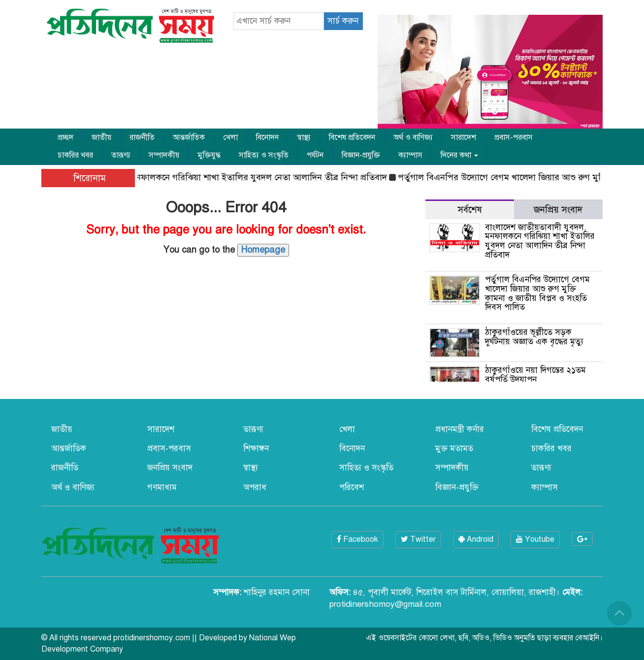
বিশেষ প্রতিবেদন (352, 137)
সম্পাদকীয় (164, 155)
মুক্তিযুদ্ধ (209, 155)
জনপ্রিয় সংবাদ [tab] (558, 210)
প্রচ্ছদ (65, 137)
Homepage (263, 250)
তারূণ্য (121, 155)
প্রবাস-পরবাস (514, 137)
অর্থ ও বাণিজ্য (413, 137)
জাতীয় (101, 137)
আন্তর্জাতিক (189, 137)
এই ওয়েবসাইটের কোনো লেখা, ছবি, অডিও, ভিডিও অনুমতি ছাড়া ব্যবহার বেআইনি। (484, 638)
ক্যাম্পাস (410, 155)
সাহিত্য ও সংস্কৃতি (264, 155)
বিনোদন (267, 137)
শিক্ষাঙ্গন (256, 448)
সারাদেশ (464, 137)
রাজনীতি (142, 137)
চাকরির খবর (75, 155)
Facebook (357, 539)
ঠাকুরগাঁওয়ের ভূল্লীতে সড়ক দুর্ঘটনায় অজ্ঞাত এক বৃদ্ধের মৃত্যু (534, 337)
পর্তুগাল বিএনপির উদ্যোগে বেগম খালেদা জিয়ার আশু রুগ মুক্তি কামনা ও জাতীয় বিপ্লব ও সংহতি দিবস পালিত (537, 293)
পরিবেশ (352, 487)
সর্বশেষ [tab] (470, 210)
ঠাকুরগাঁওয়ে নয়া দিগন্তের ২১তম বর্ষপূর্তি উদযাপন (535, 375)
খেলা (230, 137)
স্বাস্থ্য (304, 137)
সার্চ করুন (343, 21)
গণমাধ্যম (162, 487)
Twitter (418, 539)
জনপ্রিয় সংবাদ (170, 468)
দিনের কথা (459, 155)
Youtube (535, 539)
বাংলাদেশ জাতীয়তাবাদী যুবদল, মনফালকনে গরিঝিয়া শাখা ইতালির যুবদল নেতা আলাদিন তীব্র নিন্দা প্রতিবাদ (209, 177)
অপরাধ (255, 487)
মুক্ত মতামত (454, 448)
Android (476, 539)
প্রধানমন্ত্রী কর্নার (460, 429)
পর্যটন (315, 155)
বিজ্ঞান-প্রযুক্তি (361, 155)
